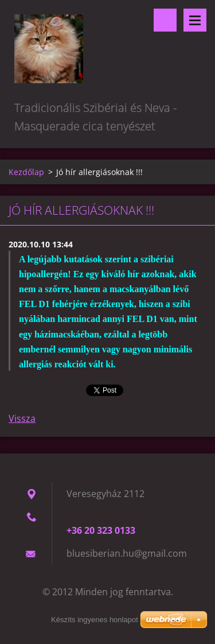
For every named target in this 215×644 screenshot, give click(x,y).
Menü (195, 20)
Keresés (165, 20)
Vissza (22, 418)
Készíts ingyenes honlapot (95, 620)
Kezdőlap (26, 172)
